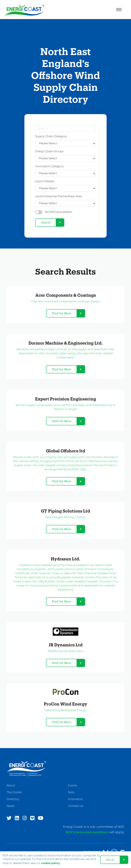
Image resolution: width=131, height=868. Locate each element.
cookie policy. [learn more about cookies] (51, 863)
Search (46, 222)
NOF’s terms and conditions (87, 832)
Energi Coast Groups (49, 152)
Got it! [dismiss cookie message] (110, 860)
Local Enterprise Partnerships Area (59, 196)
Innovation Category (49, 166)
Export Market (45, 181)
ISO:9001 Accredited (58, 212)
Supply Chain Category (51, 137)
